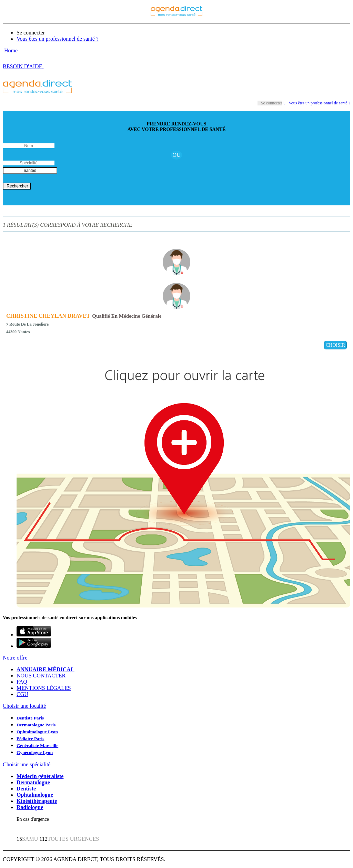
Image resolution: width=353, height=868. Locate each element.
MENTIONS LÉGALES (44, 688)
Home (10, 50)
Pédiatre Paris (30, 739)
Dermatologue (33, 782)
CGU (22, 694)
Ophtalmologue (35, 795)
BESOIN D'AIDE (23, 66)
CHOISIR (335, 345)
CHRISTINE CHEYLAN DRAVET (48, 316)
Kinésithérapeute (37, 801)
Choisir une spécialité (27, 764)
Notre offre (15, 658)
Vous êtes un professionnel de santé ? (58, 39)
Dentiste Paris (30, 718)
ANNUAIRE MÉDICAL (46, 669)
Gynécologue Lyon (35, 752)
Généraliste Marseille (37, 746)
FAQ (22, 682)
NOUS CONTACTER (41, 676)
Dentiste (26, 789)
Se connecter (31, 33)
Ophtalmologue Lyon (37, 732)
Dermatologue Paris (36, 725)
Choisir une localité (24, 706)
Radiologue (30, 807)
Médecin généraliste (40, 776)
